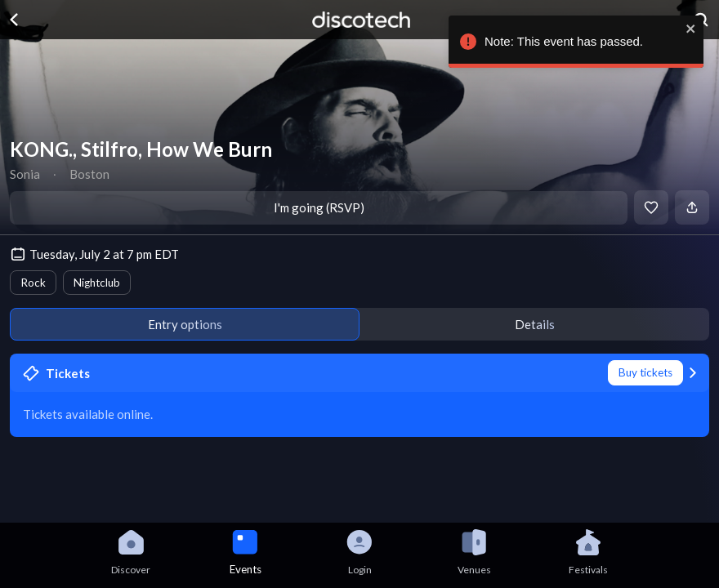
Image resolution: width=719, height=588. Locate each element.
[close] (689, 29)
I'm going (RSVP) (319, 207)
